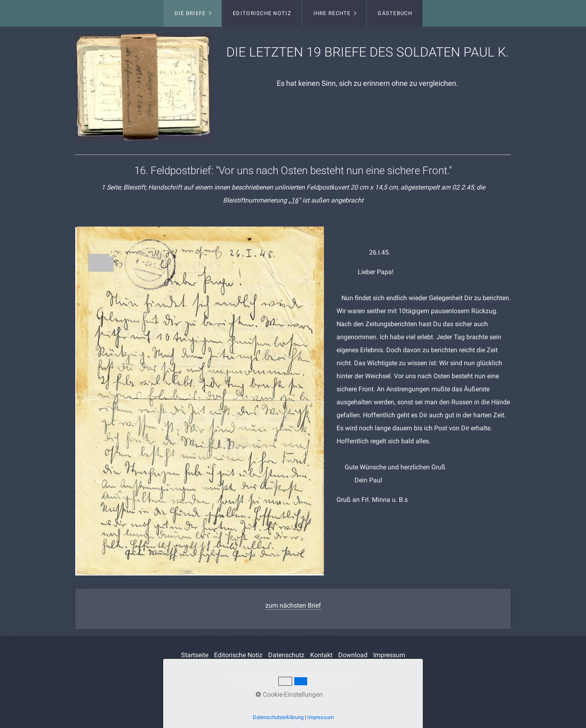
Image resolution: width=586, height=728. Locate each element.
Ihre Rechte (332, 13)
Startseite (195, 655)
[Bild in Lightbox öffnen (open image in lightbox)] (144, 87)
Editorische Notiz (262, 13)
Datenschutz (286, 655)
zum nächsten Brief (293, 605)
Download (353, 655)
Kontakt (321, 655)
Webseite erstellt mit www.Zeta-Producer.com (293, 678)
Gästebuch (395, 13)
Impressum (389, 655)
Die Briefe (190, 13)
